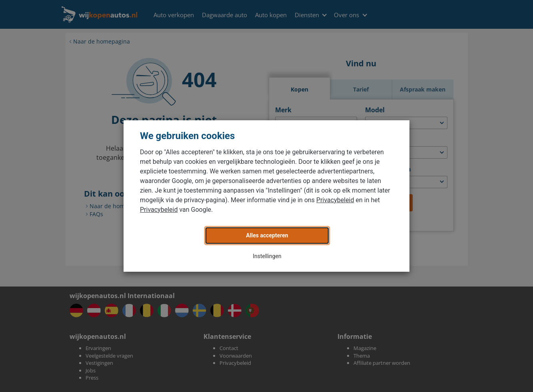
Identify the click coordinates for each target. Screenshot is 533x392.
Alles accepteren (267, 235)
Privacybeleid (335, 200)
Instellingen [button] (267, 256)
